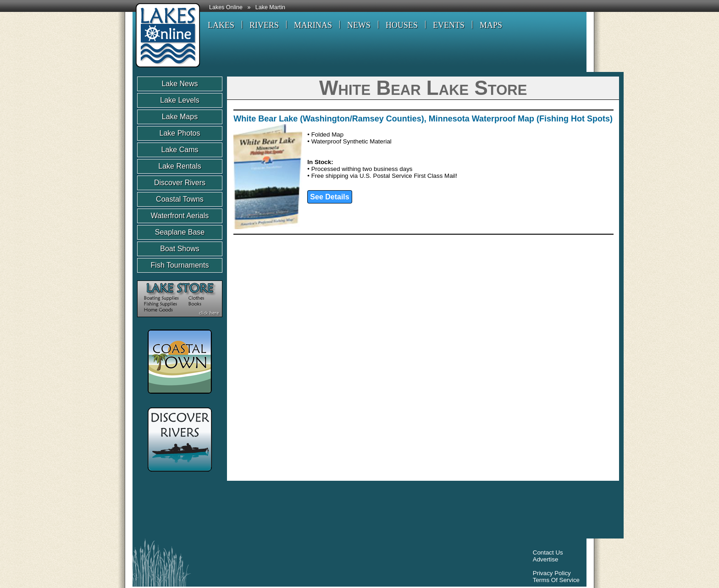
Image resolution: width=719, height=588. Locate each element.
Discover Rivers (180, 183)
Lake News (180, 84)
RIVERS (264, 25)
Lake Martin (270, 7)
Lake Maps (180, 117)
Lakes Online (226, 7)
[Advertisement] (304, 512)
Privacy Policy (552, 573)
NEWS (359, 25)
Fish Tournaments (180, 265)
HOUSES (402, 25)
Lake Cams (180, 150)
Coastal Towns (180, 199)
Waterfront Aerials (180, 216)
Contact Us (548, 552)
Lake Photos (180, 133)
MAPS (491, 25)
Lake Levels (180, 100)
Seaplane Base (180, 232)
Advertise (546, 559)
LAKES (221, 25)
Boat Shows (180, 249)
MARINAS (313, 25)
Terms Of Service (556, 580)
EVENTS (449, 25)
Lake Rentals (180, 166)
